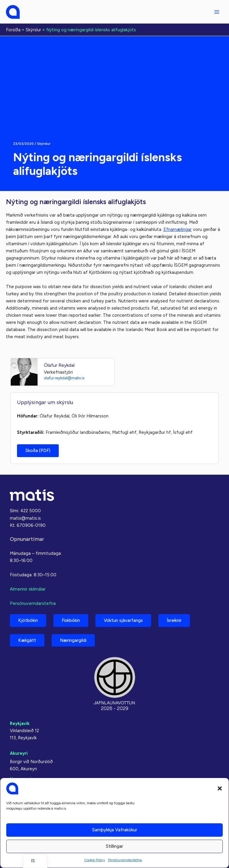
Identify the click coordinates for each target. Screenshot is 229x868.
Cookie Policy (95, 860)
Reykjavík (20, 723)
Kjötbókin (28, 620)
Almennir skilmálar (28, 589)
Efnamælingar (178, 229)
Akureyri (19, 753)
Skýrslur (44, 144)
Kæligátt (27, 640)
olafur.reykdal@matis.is (64, 378)
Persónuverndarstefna (125, 860)
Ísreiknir (174, 620)
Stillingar (114, 846)
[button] (220, 788)
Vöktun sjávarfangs (123, 620)
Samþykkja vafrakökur (115, 830)
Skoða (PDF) (38, 451)
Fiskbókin (71, 620)
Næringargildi (73, 640)
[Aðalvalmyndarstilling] (217, 12)
